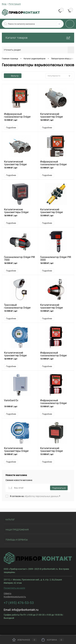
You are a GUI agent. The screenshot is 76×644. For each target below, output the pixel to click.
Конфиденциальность (15, 597)
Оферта (7, 594)
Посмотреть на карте (14, 588)
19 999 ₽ (20, 409)
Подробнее (11, 128)
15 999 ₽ (20, 122)
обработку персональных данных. (42, 497)
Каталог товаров (38, 38)
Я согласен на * (35, 497)
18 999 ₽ (56, 122)
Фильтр (13, 76)
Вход (4, 4)
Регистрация (15, 4)
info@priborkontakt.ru (25, 610)
